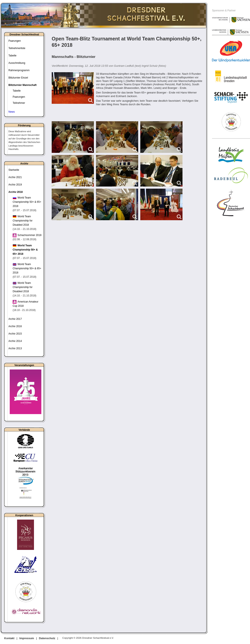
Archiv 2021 (15, 177)
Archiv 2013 (15, 348)
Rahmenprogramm (19, 70)
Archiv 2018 (16, 192)
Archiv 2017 (15, 319)
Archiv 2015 (15, 334)
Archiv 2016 (15, 326)
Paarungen (15, 41)
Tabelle (12, 56)
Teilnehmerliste (17, 48)
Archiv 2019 (15, 185)
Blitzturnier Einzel (18, 78)
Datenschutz (47, 638)
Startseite (14, 170)
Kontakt (9, 638)
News (12, 112)
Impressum (27, 638)
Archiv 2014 (15, 341)
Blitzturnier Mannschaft (22, 85)
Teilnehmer (19, 103)
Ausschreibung (17, 63)
